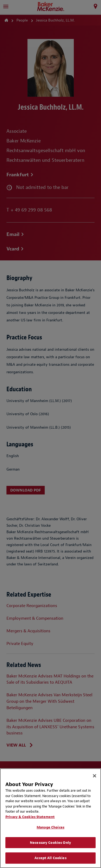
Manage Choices (50, 827)
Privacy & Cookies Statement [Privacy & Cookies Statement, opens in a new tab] (30, 817)
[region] (50, 818)
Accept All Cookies (50, 858)
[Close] (95, 776)
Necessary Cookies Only (50, 843)
